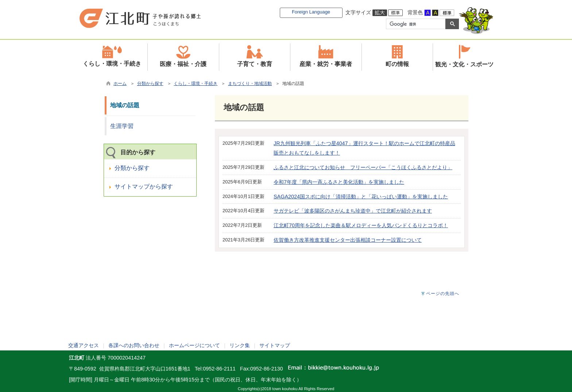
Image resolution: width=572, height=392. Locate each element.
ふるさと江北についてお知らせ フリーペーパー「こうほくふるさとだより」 (363, 167)
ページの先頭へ (443, 294)
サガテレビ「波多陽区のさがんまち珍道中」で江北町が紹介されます (353, 211)
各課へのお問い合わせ (134, 345)
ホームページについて (194, 345)
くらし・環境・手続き (196, 84)
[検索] (415, 24)
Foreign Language (311, 12)
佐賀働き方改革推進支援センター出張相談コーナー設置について (348, 240)
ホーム (120, 84)
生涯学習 (122, 126)
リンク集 (240, 345)
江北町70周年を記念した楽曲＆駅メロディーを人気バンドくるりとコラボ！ (361, 225)
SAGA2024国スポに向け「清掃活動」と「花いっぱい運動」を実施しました (361, 197)
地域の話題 (125, 105)
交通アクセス (84, 345)
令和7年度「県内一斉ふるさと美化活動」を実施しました (339, 182)
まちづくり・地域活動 (250, 84)
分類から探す (150, 84)
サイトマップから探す (144, 187)
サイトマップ (275, 345)
